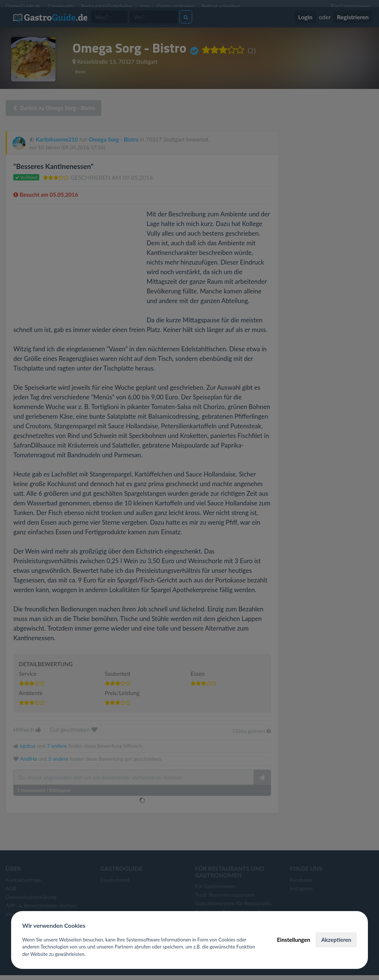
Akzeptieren (336, 940)
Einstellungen (294, 940)
